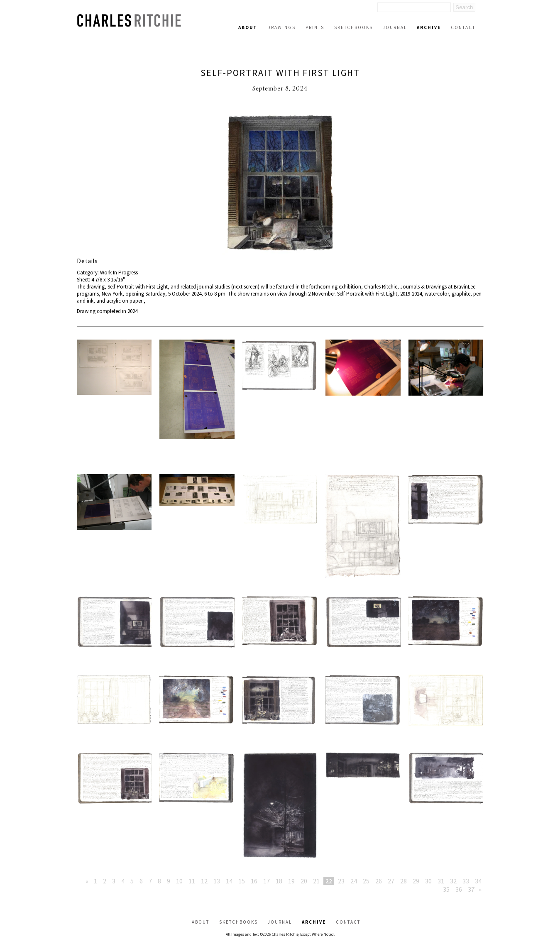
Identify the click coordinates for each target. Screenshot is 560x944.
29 (416, 881)
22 (329, 881)
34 (478, 881)
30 (428, 881)
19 (291, 881)
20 (304, 881)
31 (441, 881)
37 (471, 889)
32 (453, 881)
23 (341, 881)
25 (366, 881)
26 (379, 881)
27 (391, 881)
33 (466, 881)
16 (254, 881)
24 (354, 881)
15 (242, 881)
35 (446, 889)
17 (267, 881)
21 (316, 881)
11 (192, 881)
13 (217, 881)
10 (179, 881)
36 (459, 889)
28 (403, 881)
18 (279, 881)
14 (229, 881)
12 (204, 881)
